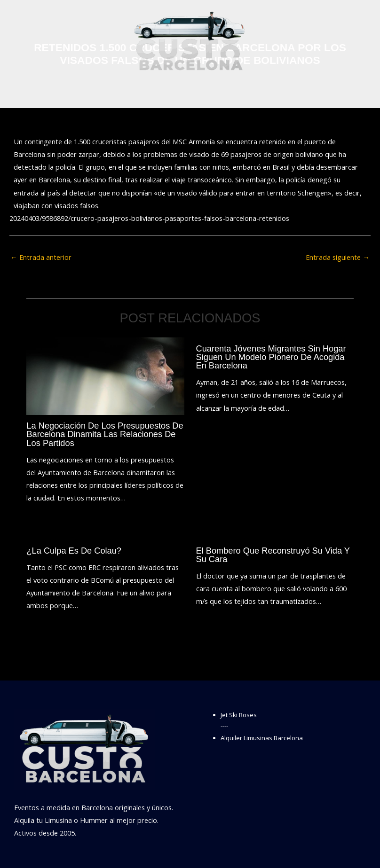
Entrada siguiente (338, 257)
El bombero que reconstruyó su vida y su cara (273, 555)
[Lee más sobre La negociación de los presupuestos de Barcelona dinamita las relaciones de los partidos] (105, 375)
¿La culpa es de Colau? (74, 551)
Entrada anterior (41, 257)
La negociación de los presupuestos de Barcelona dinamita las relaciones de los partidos (105, 434)
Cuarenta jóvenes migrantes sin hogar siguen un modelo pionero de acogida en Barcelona (271, 357)
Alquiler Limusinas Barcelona (262, 738)
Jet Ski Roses (239, 715)
